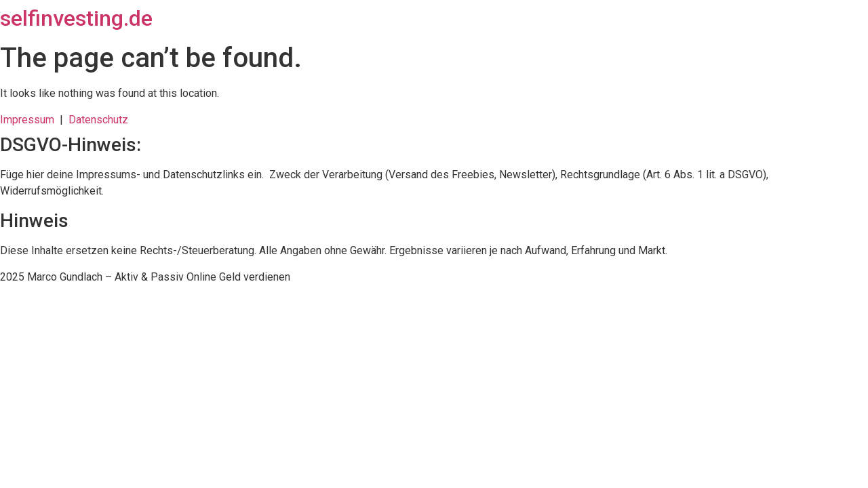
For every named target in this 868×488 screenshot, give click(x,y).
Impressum (30, 120)
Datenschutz (98, 120)
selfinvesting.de (76, 18)
